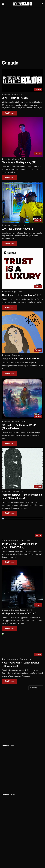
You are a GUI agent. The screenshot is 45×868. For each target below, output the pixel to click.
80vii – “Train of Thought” (16, 98)
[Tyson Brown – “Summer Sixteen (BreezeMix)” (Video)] (22, 528)
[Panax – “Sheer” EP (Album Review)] (22, 332)
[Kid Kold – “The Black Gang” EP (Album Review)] (22, 398)
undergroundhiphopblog (11, 540)
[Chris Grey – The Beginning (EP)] (22, 137)
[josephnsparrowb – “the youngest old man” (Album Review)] (22, 468)
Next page (36, 688)
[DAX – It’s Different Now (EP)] (22, 202)
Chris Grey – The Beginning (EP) (19, 162)
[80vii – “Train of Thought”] (22, 81)
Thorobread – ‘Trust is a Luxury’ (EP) (21, 295)
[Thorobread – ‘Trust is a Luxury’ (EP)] (22, 269)
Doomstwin (7, 95)
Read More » (9, 113)
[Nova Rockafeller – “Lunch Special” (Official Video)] (22, 645)
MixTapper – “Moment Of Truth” (19, 613)
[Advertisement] (22, 32)
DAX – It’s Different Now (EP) (17, 229)
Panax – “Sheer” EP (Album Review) (21, 359)
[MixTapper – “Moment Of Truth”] (22, 587)
